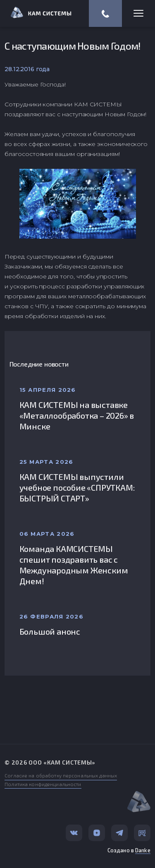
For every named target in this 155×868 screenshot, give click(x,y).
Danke (143, 850)
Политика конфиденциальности (43, 784)
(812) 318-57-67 (105, 14)
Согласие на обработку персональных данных (61, 775)
